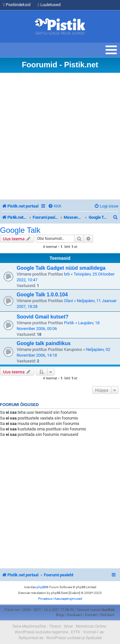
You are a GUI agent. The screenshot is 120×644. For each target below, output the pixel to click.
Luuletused (49, 5)
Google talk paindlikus (44, 343)
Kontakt (91, 615)
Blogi (60, 615)
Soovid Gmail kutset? (43, 317)
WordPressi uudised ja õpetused (74, 638)
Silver (68, 626)
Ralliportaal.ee (31, 638)
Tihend (55, 626)
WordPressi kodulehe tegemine (41, 632)
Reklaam (108, 615)
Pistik (69, 323)
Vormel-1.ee (93, 632)
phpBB (41, 587)
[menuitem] (55, 206)
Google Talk (20, 230)
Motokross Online (91, 626)
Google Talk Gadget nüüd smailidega (61, 268)
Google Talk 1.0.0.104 (42, 295)
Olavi (68, 301)
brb (67, 274)
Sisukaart (75, 615)
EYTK (76, 632)
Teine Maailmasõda (29, 626)
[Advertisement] (60, 136)
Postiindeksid (17, 5)
